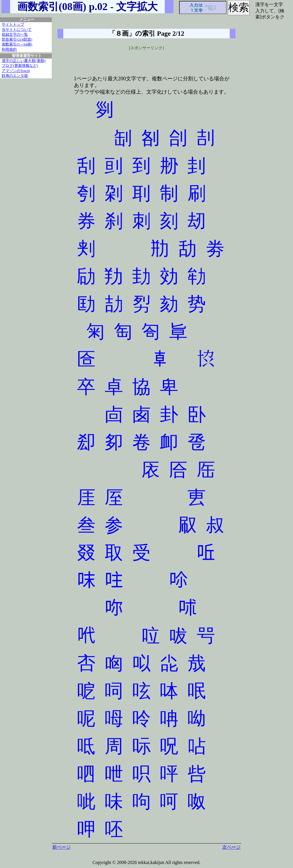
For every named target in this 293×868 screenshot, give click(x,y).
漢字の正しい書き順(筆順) (24, 61)
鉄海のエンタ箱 (15, 76)
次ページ (231, 847)
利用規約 (9, 50)
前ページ (62, 847)
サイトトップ (13, 24)
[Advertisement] (147, 60)
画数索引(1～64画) (17, 44)
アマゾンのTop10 (16, 71)
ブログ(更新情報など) (20, 66)
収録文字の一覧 (15, 35)
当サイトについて (17, 30)
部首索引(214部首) (17, 39)
